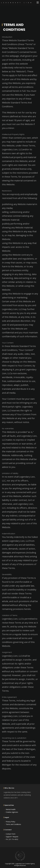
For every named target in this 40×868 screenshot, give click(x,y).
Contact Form (11, 834)
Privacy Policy (10, 822)
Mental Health (11, 809)
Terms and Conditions (13, 824)
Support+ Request (12, 837)
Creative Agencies (12, 812)
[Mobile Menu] (38, 2)
